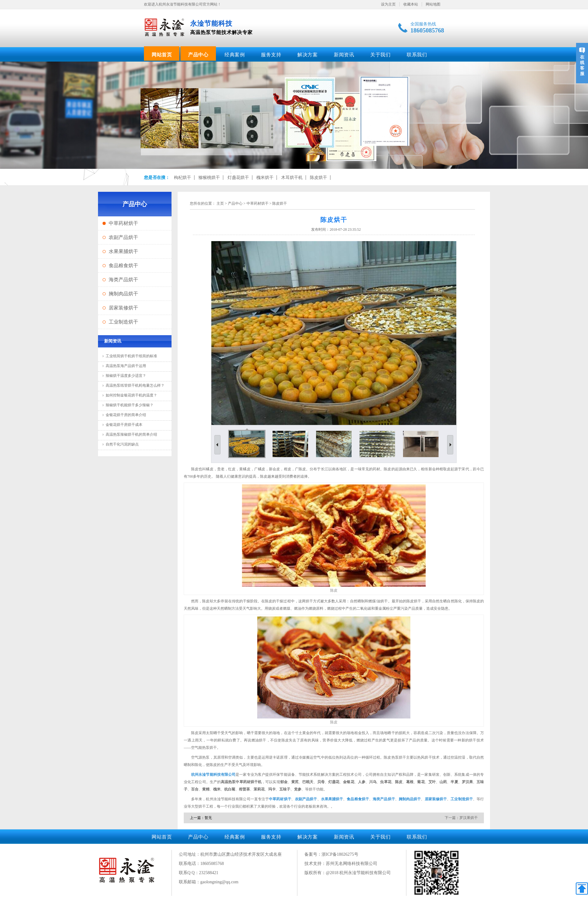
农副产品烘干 (123, 237)
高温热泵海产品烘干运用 (126, 366)
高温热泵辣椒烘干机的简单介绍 (131, 434)
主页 (220, 203)
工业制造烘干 (123, 322)
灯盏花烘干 (238, 178)
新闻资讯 (344, 55)
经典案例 (235, 55)
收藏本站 (411, 4)
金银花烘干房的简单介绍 (126, 415)
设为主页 (388, 4)
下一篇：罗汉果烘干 (461, 818)
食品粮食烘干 (123, 265)
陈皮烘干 (318, 178)
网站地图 (433, 4)
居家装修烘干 (123, 308)
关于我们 (380, 55)
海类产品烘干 (123, 280)
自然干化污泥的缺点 (122, 444)
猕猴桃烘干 (209, 178)
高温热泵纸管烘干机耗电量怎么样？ (135, 385)
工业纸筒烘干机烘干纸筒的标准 (131, 356)
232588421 (209, 873)
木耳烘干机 (292, 178)
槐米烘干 (265, 178)
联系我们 (417, 55)
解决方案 (307, 55)
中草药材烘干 (123, 223)
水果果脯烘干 (123, 251)
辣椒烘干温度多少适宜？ (126, 376)
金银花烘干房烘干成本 (124, 425)
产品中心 (198, 55)
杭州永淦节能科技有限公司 (213, 775)
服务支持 (271, 55)
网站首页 (162, 55)
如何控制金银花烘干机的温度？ (131, 395)
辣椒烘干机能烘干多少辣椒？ (130, 405)
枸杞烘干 (183, 178)
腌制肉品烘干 (123, 294)
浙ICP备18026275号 (340, 854)
